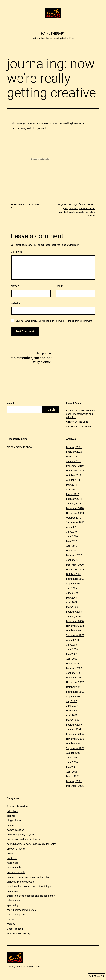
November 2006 (75, 739)
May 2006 (72, 767)
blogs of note (78, 204)
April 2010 (72, 546)
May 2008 (72, 654)
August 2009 (73, 583)
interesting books (16, 867)
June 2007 (72, 706)
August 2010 (73, 527)
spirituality (13, 905)
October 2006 (74, 743)
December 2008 (75, 621)
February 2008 (74, 668)
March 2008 (73, 664)
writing (92, 216)
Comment (17, 252)
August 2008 (73, 640)
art (67, 212)
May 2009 (72, 598)
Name (15, 286)
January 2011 (74, 503)
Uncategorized (15, 929)
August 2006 (73, 753)
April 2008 (72, 659)
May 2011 (72, 485)
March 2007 (73, 720)
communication (16, 830)
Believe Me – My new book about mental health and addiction (81, 414)
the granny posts (16, 915)
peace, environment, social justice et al (28, 877)
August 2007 (73, 696)
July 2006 (71, 758)
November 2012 (75, 471)
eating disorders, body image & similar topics (32, 844)
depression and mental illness (23, 839)
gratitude (12, 858)
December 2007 (75, 678)
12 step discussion (17, 806)
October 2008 (74, 631)
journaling (90, 212)
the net (11, 919)
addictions (13, 811)
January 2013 (74, 461)
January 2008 (74, 673)
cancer (11, 825)
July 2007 (71, 701)
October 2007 (74, 687)
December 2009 (75, 565)
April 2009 (72, 602)
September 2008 (75, 635)
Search (11, 403)
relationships (14, 901)
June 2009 (72, 593)
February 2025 (74, 447)
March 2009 (73, 607)
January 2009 (74, 616)
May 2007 (72, 710)
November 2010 (75, 513)
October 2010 (74, 518)
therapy (11, 924)
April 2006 (72, 772)
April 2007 (72, 715)
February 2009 (74, 612)
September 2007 (75, 692)
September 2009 (75, 579)
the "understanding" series (21, 910)
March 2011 (73, 494)
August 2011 (73, 480)
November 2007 (75, 682)
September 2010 (75, 522)
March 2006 (73, 776)
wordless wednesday (18, 933)
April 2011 (72, 489)
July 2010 (71, 532)
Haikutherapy (53, 34)
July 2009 (71, 588)
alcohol (11, 816)
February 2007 (74, 725)
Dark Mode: (96, 976)
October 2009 (74, 574)
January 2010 (74, 560)
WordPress (35, 967)
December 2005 (75, 786)
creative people (76, 212)
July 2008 (71, 645)
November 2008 (75, 626)
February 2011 (74, 499)
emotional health (87, 208)
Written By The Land (77, 422)
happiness (13, 863)
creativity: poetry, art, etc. (21, 835)
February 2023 (74, 452)
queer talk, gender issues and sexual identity (31, 896)
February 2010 (74, 555)
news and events (16, 872)
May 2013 (72, 456)
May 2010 (72, 541)
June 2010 (72, 536)
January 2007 (74, 729)
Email (60, 286)
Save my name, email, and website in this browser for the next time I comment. (54, 321)
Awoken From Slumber (79, 427)
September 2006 (75, 748)
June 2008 (72, 649)
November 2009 (75, 569)
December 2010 (75, 508)
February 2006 (74, 781)
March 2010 (73, 551)
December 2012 (75, 466)
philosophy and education (21, 882)
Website (15, 303)
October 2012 (74, 475)
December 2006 (75, 734)
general (11, 853)
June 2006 (72, 762)
